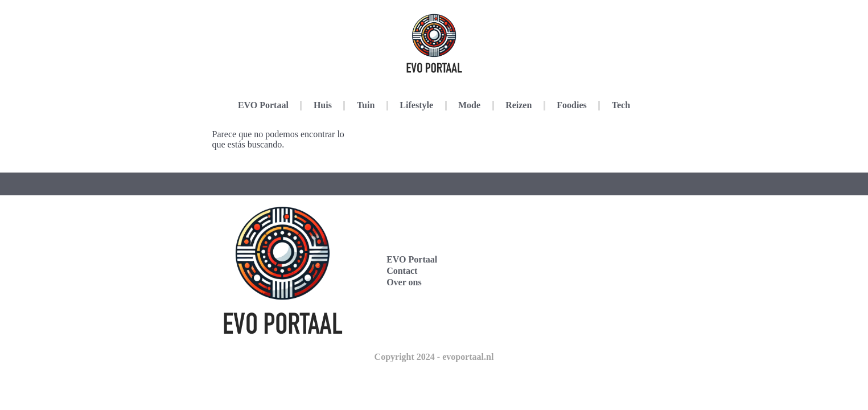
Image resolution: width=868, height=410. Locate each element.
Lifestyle (416, 105)
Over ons (404, 282)
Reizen (519, 105)
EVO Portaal (263, 105)
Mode (469, 105)
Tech (621, 105)
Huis (323, 105)
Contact (402, 271)
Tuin (366, 105)
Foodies (571, 105)
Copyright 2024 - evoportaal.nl (434, 357)
